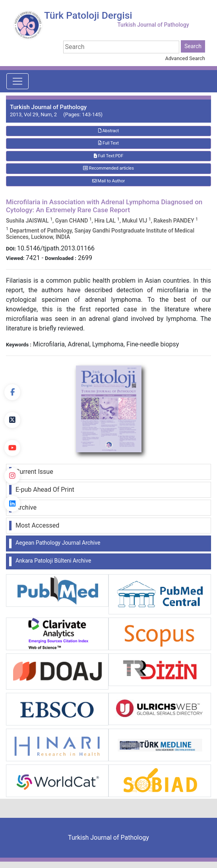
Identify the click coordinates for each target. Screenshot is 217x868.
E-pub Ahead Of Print (45, 490)
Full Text (108, 143)
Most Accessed (37, 525)
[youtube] (12, 448)
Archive (26, 507)
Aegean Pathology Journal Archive (58, 543)
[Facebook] (12, 392)
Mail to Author (109, 181)
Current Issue (34, 472)
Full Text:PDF (108, 156)
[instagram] (12, 476)
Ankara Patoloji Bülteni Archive (53, 561)
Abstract (108, 131)
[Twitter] (12, 420)
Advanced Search (185, 58)
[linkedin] (12, 504)
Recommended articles (108, 168)
